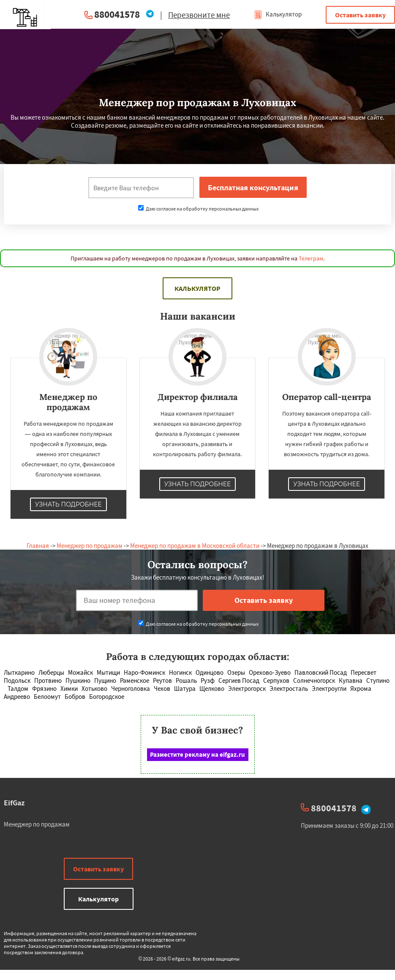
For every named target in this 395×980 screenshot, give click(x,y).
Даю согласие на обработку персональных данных (198, 209)
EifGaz (14, 803)
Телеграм (311, 258)
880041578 (117, 14)
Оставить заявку (360, 15)
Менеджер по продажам (90, 546)
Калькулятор (278, 14)
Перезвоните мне (199, 15)
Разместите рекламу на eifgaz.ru (197, 754)
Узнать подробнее (68, 504)
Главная (38, 546)
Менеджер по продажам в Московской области (195, 546)
